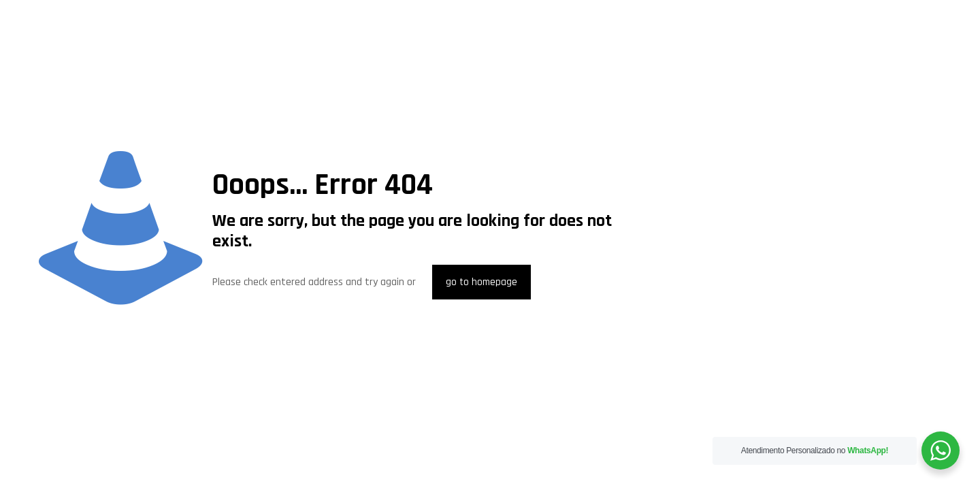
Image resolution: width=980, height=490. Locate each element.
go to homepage (481, 282)
